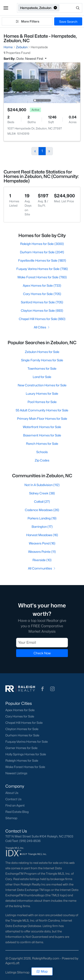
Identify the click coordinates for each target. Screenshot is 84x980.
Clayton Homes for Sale (22, 729)
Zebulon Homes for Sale (42, 352)
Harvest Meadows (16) (42, 535)
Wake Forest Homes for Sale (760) (42, 277)
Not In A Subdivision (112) (42, 485)
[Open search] (71, 8)
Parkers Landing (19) (42, 518)
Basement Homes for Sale (42, 435)
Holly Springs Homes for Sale (26, 754)
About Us (12, 793)
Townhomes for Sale (42, 368)
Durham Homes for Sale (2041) (42, 252)
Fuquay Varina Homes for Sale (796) (42, 269)
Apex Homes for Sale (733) (42, 285)
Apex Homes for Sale (20, 710)
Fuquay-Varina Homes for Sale (27, 742)
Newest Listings (16, 773)
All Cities (42, 327)
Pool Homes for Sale (42, 402)
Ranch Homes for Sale (42, 444)
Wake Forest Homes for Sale (25, 767)
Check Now (42, 653)
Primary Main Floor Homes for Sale (42, 419)
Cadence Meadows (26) (42, 510)
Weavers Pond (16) (42, 543)
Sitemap (11, 818)
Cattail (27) (42, 502)
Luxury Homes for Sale (42, 393)
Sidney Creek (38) (42, 493)
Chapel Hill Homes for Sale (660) (42, 319)
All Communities (42, 568)
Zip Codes (42, 460)
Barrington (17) (42, 527)
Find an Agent (15, 805)
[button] (6, 8)
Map (42, 971)
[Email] (42, 642)
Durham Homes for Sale (22, 735)
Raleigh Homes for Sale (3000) (42, 244)
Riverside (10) (42, 560)
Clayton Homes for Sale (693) (42, 310)
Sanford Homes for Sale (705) (42, 302)
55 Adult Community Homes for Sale (42, 410)
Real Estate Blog (17, 812)
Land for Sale (42, 377)
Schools (42, 452)
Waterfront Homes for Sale (42, 427)
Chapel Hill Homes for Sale (24, 723)
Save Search (68, 22)
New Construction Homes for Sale (42, 385)
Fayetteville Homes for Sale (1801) (42, 260)
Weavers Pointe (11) (42, 552)
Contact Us (13, 799)
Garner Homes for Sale (21, 748)
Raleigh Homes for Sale (22, 761)
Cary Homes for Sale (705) (42, 294)
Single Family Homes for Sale (42, 360)
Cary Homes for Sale (20, 716)
